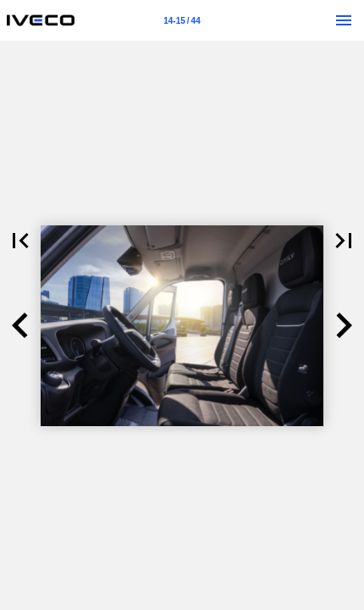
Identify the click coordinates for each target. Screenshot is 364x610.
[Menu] (344, 20)
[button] (20, 241)
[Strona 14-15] (182, 20)
